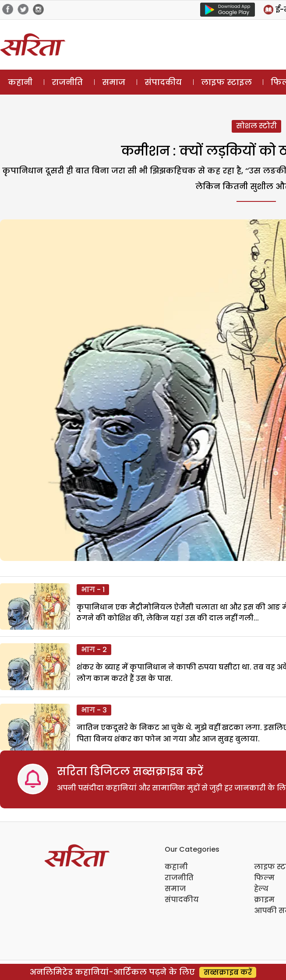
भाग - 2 (94, 650)
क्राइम (264, 900)
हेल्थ (261, 889)
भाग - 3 (94, 710)
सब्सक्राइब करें (228, 972)
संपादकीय (163, 82)
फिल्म (264, 878)
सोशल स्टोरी (256, 126)
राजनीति (67, 82)
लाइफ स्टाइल (226, 82)
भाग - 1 (93, 590)
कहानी (20, 82)
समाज (114, 82)
